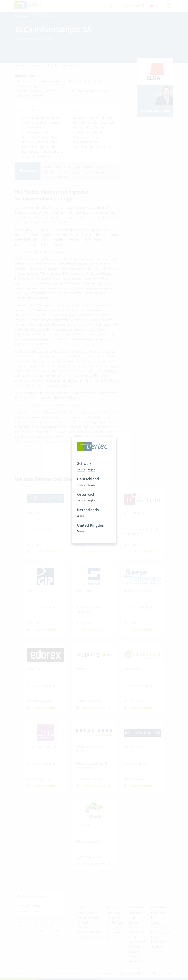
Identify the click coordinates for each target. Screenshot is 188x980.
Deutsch (81, 469)
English (91, 469)
